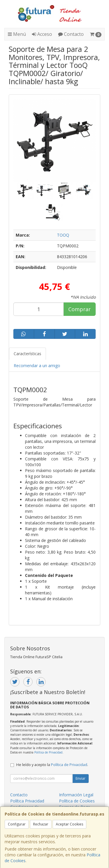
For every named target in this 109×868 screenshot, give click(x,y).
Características (27, 354)
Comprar (79, 309)
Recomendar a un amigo (37, 366)
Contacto (71, 34)
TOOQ (63, 235)
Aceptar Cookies (69, 824)
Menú (17, 34)
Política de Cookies (77, 801)
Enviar (81, 778)
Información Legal (76, 795)
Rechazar (41, 824)
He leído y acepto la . (52, 765)
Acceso (42, 34)
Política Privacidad (27, 801)
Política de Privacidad (48, 752)
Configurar (17, 824)
